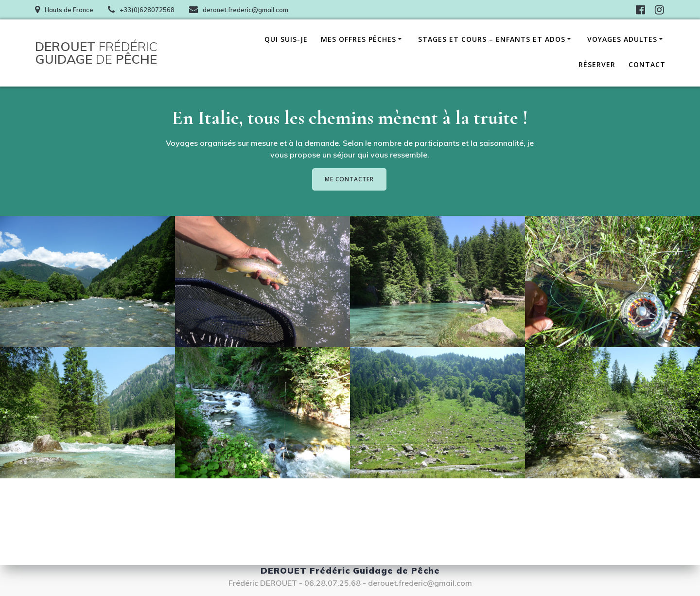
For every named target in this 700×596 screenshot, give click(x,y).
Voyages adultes (622, 39)
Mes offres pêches (359, 39)
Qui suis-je (286, 39)
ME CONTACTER (349, 179)
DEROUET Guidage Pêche (96, 53)
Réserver (597, 64)
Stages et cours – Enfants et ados (492, 39)
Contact (647, 64)
